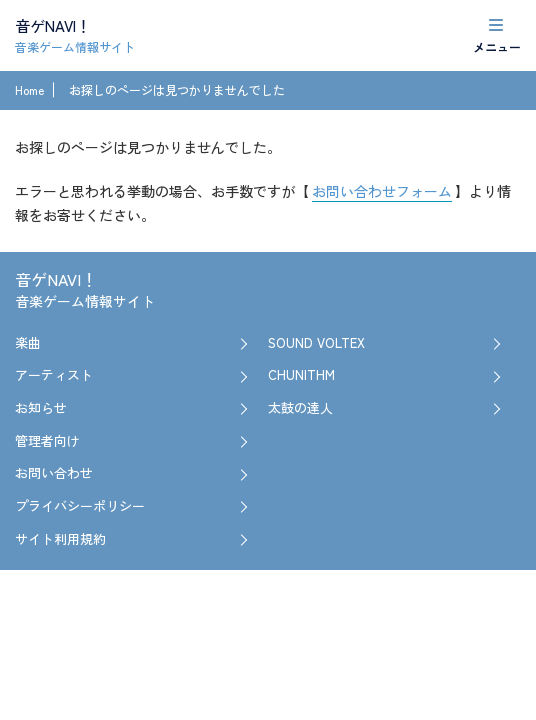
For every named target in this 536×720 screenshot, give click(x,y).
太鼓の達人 (300, 407)
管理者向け (47, 440)
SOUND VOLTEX (316, 342)
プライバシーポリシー (80, 505)
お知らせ (41, 407)
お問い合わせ (54, 472)
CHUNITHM (301, 374)
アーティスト (54, 374)
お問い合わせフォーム (382, 191)
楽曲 (28, 342)
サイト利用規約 (60, 538)
